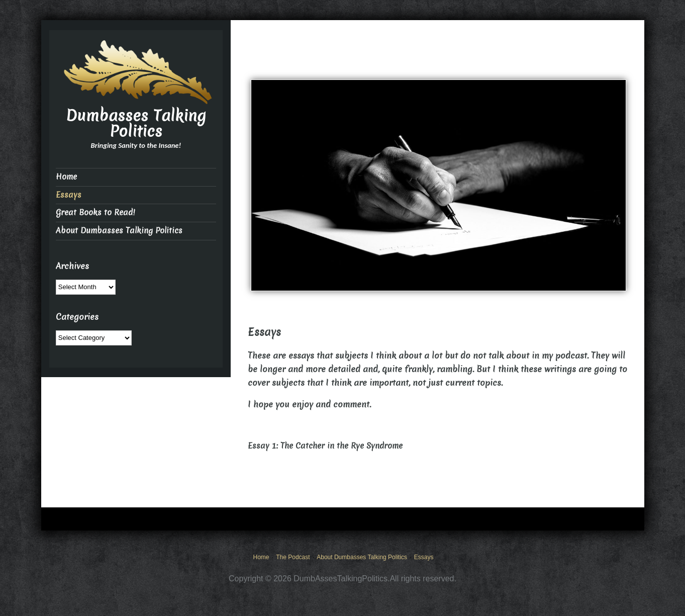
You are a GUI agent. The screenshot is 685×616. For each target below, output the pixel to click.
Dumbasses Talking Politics (136, 124)
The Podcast (293, 557)
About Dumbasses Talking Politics (119, 231)
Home (66, 177)
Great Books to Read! (95, 212)
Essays (69, 195)
